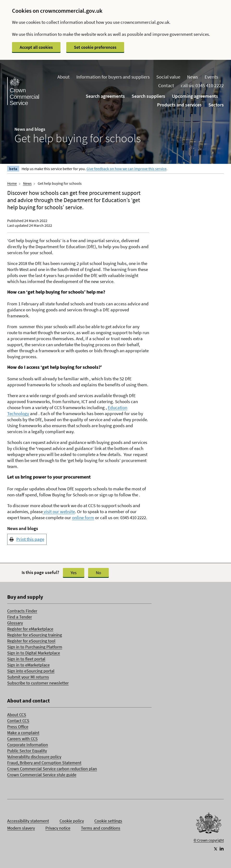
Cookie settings (108, 821)
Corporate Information (28, 745)
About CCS (17, 715)
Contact (166, 85)
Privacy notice (58, 828)
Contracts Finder (22, 611)
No (98, 573)
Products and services (179, 105)
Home (12, 183)
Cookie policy (72, 821)
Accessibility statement (28, 821)
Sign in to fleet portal (26, 659)
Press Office (18, 727)
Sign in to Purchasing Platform (35, 647)
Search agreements (105, 96)
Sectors (216, 105)
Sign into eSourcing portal (31, 671)
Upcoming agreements (195, 96)
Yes (74, 573)
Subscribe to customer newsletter (38, 683)
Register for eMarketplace (30, 629)
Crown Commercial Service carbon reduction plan (52, 769)
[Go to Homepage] (209, 824)
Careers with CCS (22, 739)
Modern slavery (21, 828)
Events (211, 77)
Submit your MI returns (28, 677)
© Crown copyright (209, 840)
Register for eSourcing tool (31, 641)
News (192, 77)
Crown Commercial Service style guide (42, 775)
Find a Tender (20, 617)
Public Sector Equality (27, 751)
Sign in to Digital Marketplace (34, 653)
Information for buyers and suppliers (113, 77)
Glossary (15, 623)
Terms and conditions (101, 828)
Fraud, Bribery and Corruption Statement (44, 763)
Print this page (30, 539)
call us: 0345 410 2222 (202, 85)
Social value (168, 77)
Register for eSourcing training (35, 635)
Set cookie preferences (95, 47)
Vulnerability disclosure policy (34, 757)
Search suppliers (148, 96)
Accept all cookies (36, 47)
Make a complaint (23, 733)
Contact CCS (18, 721)
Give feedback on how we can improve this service (126, 169)
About (64, 77)
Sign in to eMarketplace (28, 665)
